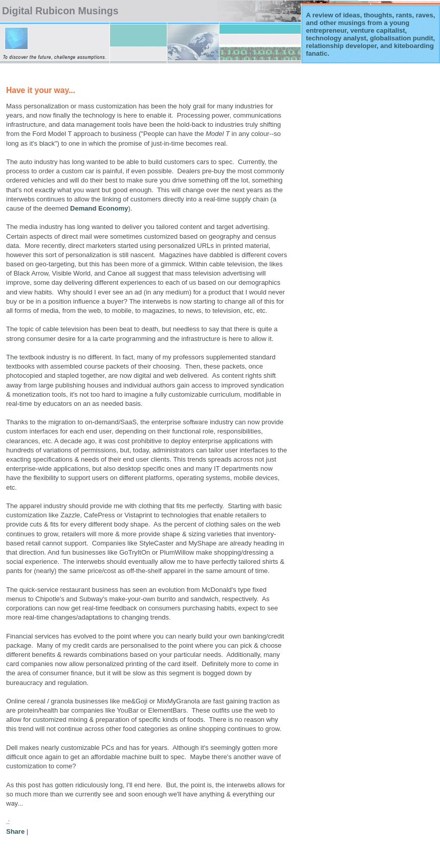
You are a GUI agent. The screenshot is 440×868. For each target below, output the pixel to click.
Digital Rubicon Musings (60, 11)
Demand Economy (99, 208)
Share (15, 831)
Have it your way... (41, 90)
